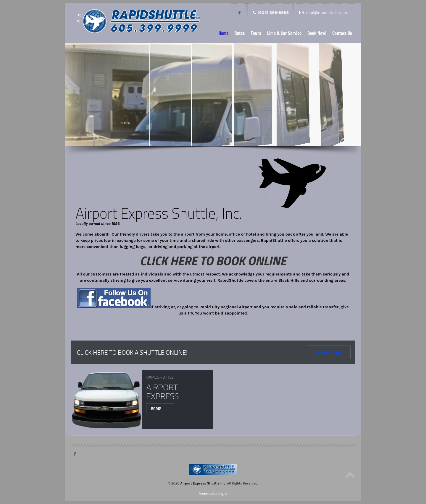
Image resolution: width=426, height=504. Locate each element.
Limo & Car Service (284, 33)
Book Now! (317, 33)
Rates (239, 33)
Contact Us (342, 33)
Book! (160, 409)
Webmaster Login (213, 494)
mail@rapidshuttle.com (328, 13)
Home (223, 33)
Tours (256, 33)
